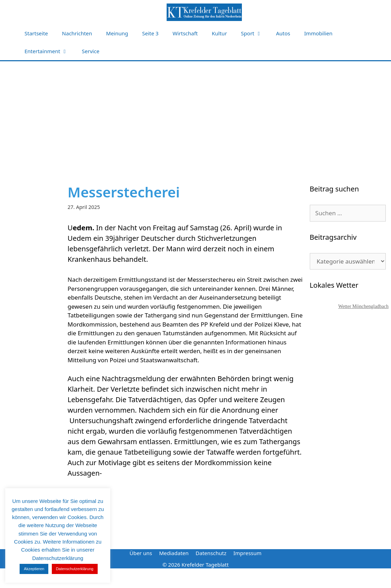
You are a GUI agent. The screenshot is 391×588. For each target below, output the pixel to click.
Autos (283, 33)
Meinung (117, 33)
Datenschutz (211, 553)
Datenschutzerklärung (75, 569)
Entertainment (50, 51)
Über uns (141, 553)
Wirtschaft (185, 33)
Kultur (219, 33)
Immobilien (318, 33)
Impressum (247, 553)
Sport (255, 33)
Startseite (36, 33)
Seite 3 (150, 33)
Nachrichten (77, 33)
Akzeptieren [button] (34, 569)
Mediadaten (174, 553)
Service (91, 51)
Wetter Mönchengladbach (363, 306)
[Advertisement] (196, 114)
